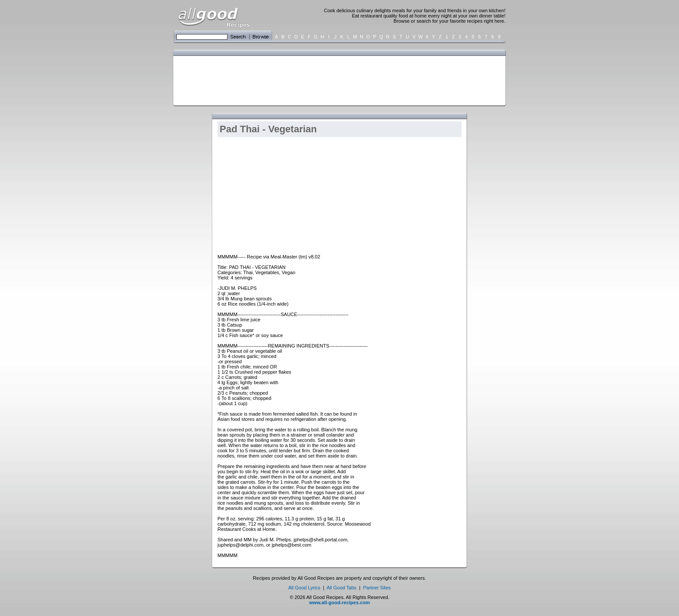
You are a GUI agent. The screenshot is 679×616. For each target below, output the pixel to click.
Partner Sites (377, 588)
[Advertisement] (338, 80)
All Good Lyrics (304, 588)
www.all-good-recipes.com (339, 602)
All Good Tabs (341, 588)
